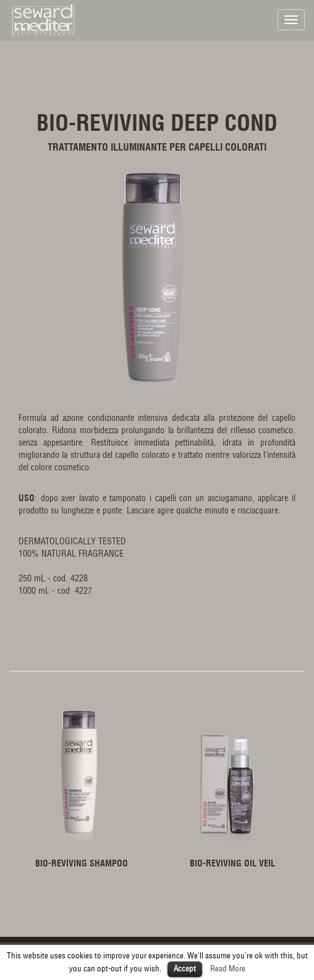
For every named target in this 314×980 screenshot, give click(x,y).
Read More (228, 969)
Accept (185, 969)
